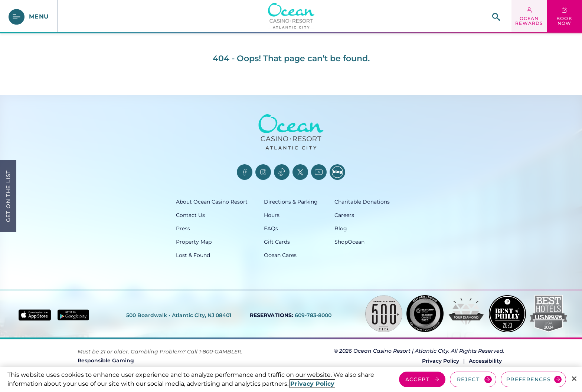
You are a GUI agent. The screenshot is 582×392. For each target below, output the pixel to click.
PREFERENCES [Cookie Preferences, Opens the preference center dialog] (529, 379)
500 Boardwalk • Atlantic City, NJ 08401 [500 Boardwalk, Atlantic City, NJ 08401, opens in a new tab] (179, 315)
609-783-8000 (313, 315)
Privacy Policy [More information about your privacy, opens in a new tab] (312, 384)
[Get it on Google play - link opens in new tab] (73, 315)
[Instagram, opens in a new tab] (263, 172)
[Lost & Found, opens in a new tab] (220, 255)
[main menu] (29, 17)
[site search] (496, 17)
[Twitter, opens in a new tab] (300, 172)
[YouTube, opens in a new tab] (319, 172)
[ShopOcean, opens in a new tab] (370, 242)
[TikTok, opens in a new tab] (282, 172)
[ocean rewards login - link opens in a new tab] (529, 17)
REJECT (468, 379)
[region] (291, 379)
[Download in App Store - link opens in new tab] (35, 315)
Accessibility (485, 361)
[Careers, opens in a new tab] (370, 215)
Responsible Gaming (106, 360)
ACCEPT (417, 379)
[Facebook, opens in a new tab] (245, 172)
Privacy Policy (441, 361)
